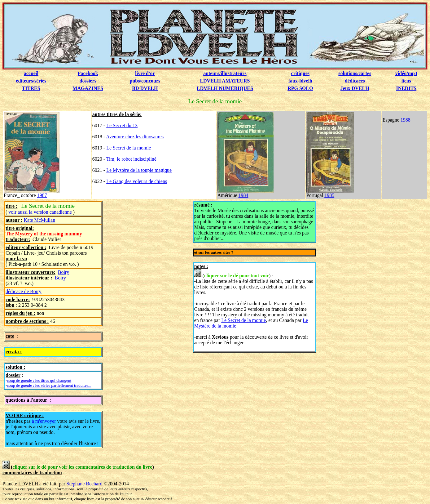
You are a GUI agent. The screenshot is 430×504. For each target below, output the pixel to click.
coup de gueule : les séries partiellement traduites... (49, 385)
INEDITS (406, 88)
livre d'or (145, 73)
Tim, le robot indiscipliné (131, 159)
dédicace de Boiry (24, 291)
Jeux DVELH (355, 88)
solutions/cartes (355, 73)
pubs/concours (145, 81)
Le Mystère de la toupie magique (139, 170)
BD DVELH (145, 88)
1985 (329, 195)
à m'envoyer (44, 421)
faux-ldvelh (300, 81)
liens (406, 81)
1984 (244, 195)
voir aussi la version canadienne (40, 212)
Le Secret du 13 (122, 125)
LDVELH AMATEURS (225, 81)
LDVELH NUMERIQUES (225, 88)
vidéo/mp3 (406, 73)
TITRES (31, 88)
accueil (31, 73)
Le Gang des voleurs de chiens (137, 181)
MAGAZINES (88, 88)
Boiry (64, 272)
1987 (42, 195)
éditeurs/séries (31, 81)
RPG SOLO (300, 88)
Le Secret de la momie (129, 148)
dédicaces (355, 81)
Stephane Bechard (85, 484)
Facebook (88, 73)
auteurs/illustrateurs (225, 73)
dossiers (88, 81)
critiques (301, 73)
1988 (406, 120)
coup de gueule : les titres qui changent (39, 380)
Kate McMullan (39, 220)
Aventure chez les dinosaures (135, 137)
